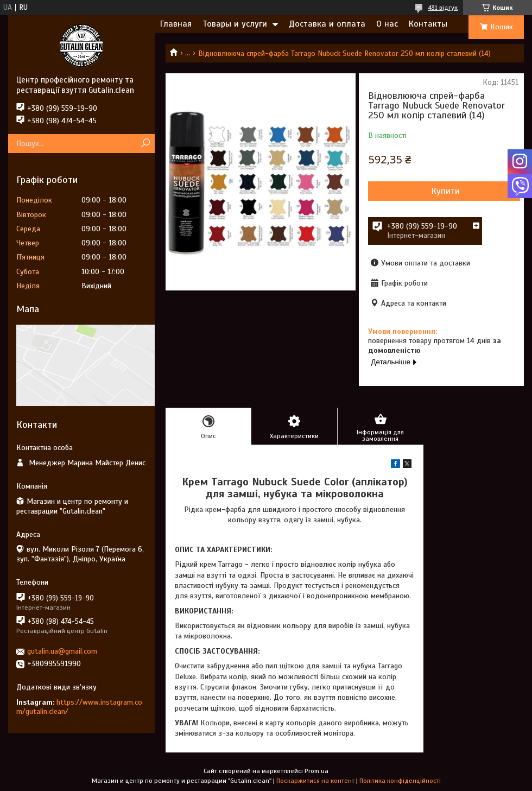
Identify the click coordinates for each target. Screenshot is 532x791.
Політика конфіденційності (400, 781)
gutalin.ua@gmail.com (62, 651)
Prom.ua (316, 771)
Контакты (428, 24)
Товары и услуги (235, 24)
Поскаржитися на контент (315, 781)
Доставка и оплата (327, 24)
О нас (387, 24)
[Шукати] (145, 144)
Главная (176, 24)
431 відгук (443, 8)
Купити (446, 191)
